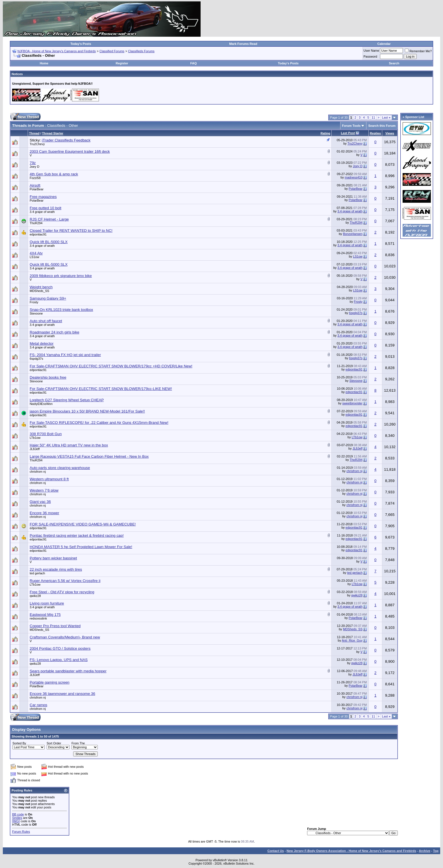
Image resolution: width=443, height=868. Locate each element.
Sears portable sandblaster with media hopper (68, 671)
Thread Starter (53, 133)
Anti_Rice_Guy (352, 640)
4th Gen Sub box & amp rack (54, 174)
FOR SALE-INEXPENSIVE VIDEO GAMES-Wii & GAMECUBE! (83, 524)
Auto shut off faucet (46, 321)
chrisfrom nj (38, 472)
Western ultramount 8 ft (49, 479)
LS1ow (34, 257)
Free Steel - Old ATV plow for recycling (62, 592)
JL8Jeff (35, 449)
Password (370, 56)
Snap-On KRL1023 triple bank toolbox (61, 310)
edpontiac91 (38, 234)
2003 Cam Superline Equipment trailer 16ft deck (70, 151)
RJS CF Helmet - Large (49, 219)
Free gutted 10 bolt (45, 208)
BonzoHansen (353, 234)
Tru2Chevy (37, 144)
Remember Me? (418, 51)
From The (78, 743)
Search (394, 63)
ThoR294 (36, 223)
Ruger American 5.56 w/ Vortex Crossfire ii (65, 581)
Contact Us (275, 851)
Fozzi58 (35, 178)
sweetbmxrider (353, 403)
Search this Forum (382, 126)
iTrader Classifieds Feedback (66, 140)
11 (373, 117)
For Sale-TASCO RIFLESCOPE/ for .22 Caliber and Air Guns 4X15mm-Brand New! (99, 423)
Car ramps (38, 705)
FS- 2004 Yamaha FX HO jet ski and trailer (65, 355)
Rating (325, 133)
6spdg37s (356, 313)
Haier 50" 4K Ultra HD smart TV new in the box (69, 445)
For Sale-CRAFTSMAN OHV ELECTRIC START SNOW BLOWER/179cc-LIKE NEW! (101, 389)
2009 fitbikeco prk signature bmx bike (61, 276)
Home (44, 63)
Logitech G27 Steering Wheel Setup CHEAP (67, 400)
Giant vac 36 (40, 502)
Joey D (34, 167)
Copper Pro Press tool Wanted (55, 626)
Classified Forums (112, 51)
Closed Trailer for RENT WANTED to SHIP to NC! (71, 231)
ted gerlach (37, 573)
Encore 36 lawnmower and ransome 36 (62, 694)
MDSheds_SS (39, 291)
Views (390, 133)
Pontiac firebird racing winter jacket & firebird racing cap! (77, 536)
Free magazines (43, 197)
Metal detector (42, 344)
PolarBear (37, 189)
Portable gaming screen (50, 682)
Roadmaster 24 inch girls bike (55, 332)
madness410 (354, 177)
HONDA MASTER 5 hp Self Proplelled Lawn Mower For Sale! (81, 547)
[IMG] (16, 821)
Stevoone (36, 313)
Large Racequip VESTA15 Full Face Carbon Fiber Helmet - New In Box (89, 456)
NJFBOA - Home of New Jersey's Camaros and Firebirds (57, 51)
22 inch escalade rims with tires (56, 569)
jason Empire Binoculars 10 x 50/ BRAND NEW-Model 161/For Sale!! (87, 411)
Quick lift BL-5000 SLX (49, 242)
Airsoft (35, 185)
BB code (18, 814)
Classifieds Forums (141, 51)
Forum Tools (351, 126)
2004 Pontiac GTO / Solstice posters (60, 648)
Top (436, 851)
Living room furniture (47, 603)
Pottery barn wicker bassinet (53, 558)
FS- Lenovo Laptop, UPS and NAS (59, 660)
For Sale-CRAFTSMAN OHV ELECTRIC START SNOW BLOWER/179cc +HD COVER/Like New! (111, 366)
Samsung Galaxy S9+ (48, 298)
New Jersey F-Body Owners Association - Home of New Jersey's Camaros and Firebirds (351, 851)
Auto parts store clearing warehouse (60, 468)
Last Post (348, 133)
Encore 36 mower (44, 513)
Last (386, 117)
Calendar (384, 44)
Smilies (17, 818)
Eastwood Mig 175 (45, 615)
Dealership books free (48, 377)
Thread (34, 133)
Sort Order (54, 743)
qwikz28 (35, 596)
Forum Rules (21, 832)
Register (122, 63)
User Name (372, 51)
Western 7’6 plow (44, 490)
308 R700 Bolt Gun (46, 434)
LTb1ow (35, 438)
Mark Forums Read (243, 44)
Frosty (34, 302)
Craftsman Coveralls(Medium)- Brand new (65, 637)
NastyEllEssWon (41, 404)
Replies (375, 133)
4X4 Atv (36, 253)
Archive (425, 851)
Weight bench (41, 287)
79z (33, 163)
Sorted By (19, 743)
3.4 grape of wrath (42, 212)
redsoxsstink (38, 618)
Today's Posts (81, 44)
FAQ (194, 63)
